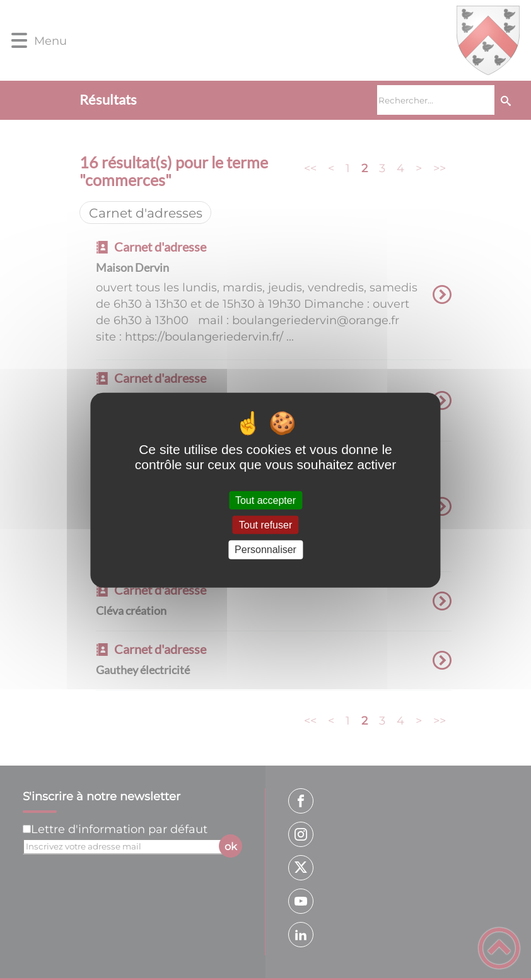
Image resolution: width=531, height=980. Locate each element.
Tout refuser (265, 525)
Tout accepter (265, 500)
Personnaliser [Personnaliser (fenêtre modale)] (265, 550)
